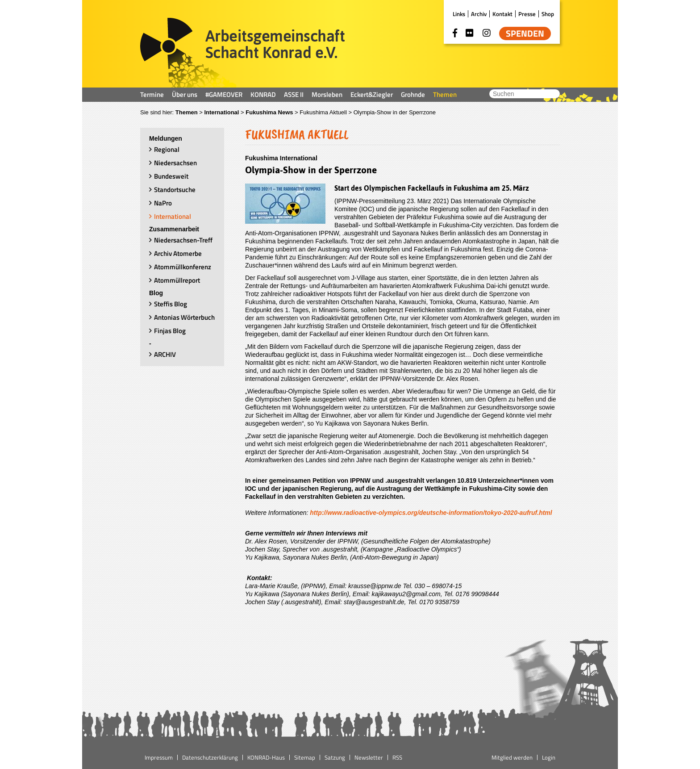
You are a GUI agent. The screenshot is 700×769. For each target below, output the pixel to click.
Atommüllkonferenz (183, 267)
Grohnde (413, 94)
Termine (152, 94)
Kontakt (502, 14)
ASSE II (294, 94)
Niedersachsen (175, 163)
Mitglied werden (512, 757)
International (221, 112)
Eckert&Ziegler (372, 94)
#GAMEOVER (224, 94)
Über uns (185, 94)
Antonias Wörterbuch (184, 317)
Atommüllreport (177, 280)
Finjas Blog (170, 331)
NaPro (163, 203)
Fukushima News (269, 112)
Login (549, 757)
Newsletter (369, 757)
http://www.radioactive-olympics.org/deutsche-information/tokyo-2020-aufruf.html (431, 513)
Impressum (159, 757)
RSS (397, 757)
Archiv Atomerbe (178, 253)
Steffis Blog (171, 304)
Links (459, 14)
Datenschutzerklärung (210, 757)
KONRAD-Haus (266, 757)
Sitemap (305, 757)
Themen (445, 94)
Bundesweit (171, 176)
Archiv (479, 14)
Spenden (525, 33)
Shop (548, 14)
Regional (167, 149)
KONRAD (263, 94)
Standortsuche (175, 190)
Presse (527, 14)
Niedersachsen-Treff (183, 240)
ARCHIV (165, 354)
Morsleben (327, 94)
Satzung (335, 757)
